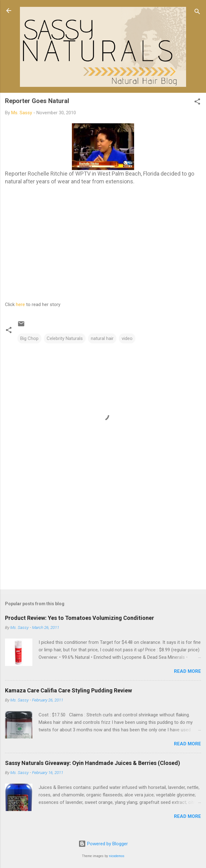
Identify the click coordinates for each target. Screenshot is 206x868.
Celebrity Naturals (65, 338)
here (20, 304)
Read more (187, 671)
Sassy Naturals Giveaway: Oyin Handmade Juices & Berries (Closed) (93, 763)
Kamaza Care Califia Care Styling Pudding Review (68, 690)
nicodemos (117, 856)
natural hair (102, 338)
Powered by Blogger (103, 844)
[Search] (197, 13)
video (127, 338)
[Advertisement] (103, 536)
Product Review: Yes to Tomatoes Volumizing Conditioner (80, 618)
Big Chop (29, 338)
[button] (197, 103)
